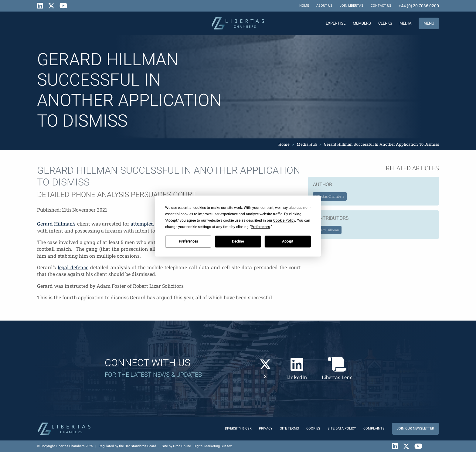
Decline (238, 241)
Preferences (188, 241)
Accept (288, 241)
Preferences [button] (260, 227)
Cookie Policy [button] (284, 220)
